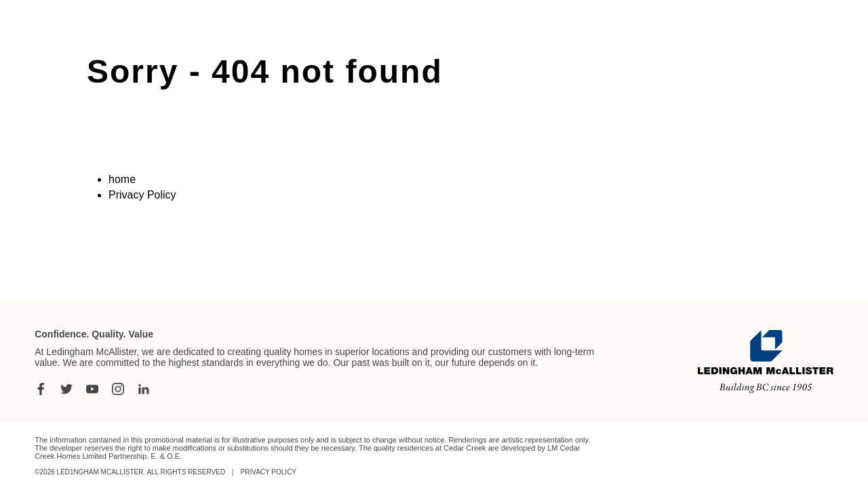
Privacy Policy (142, 195)
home (122, 179)
